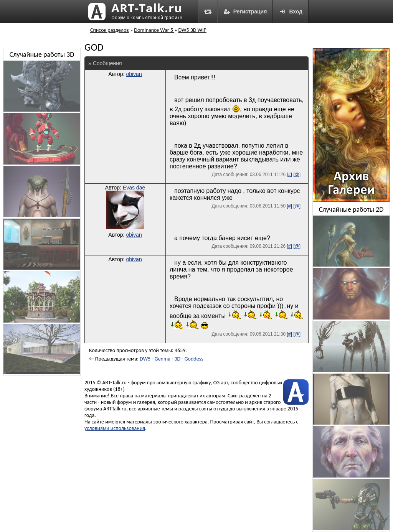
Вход (291, 12)
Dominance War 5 (154, 30)
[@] (297, 175)
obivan (134, 74)
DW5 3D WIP (192, 30)
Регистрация (245, 12)
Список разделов (110, 30)
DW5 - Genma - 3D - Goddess (172, 359)
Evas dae (134, 188)
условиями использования (115, 428)
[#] (289, 175)
